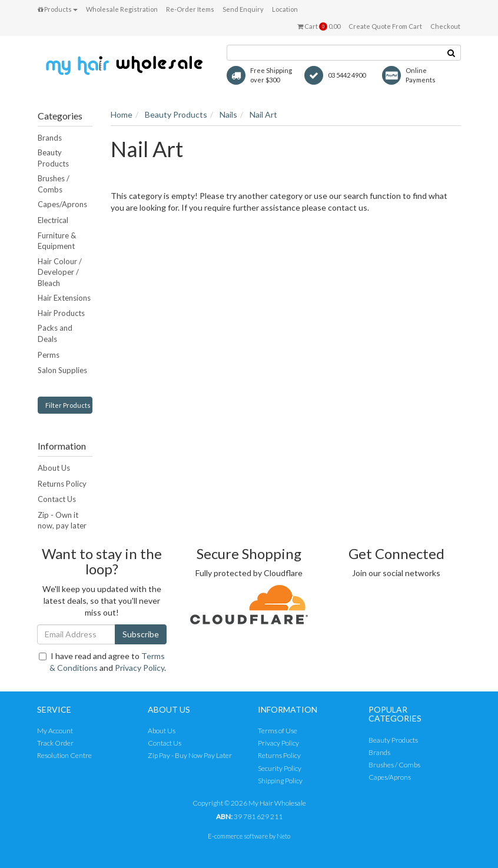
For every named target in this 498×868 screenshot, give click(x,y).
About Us (54, 468)
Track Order (55, 743)
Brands (50, 138)
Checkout (445, 26)
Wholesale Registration (122, 9)
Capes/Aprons (62, 204)
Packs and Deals (55, 333)
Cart (319, 26)
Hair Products (61, 313)
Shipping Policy (280, 781)
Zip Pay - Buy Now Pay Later (190, 755)
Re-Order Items (190, 9)
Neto (283, 836)
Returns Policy (62, 484)
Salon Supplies (62, 370)
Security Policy (280, 768)
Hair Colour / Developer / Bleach (60, 272)
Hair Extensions (64, 298)
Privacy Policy (140, 668)
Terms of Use (278, 731)
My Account (55, 731)
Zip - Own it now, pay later (62, 521)
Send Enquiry (243, 9)
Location (285, 9)
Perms (49, 355)
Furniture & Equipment (57, 241)
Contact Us (57, 499)
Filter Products (68, 405)
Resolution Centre (64, 755)
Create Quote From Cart (385, 26)
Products (58, 9)
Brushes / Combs (54, 184)
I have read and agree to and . (102, 662)
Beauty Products (53, 158)
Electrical (53, 220)
